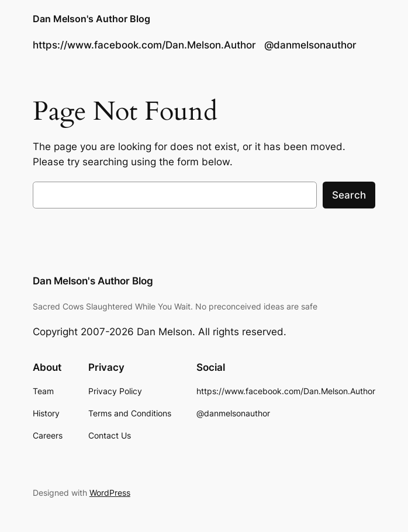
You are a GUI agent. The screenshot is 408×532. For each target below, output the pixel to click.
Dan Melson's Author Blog (91, 19)
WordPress (110, 493)
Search (349, 195)
